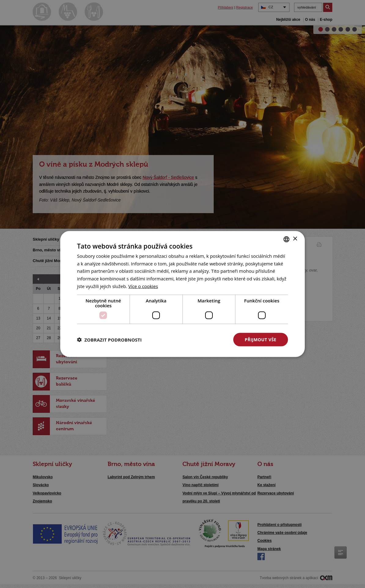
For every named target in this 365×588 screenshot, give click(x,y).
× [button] (295, 239)
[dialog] (182, 294)
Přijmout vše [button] (261, 339)
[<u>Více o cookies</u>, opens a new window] (143, 286)
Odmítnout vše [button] (198, 339)
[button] (109, 340)
